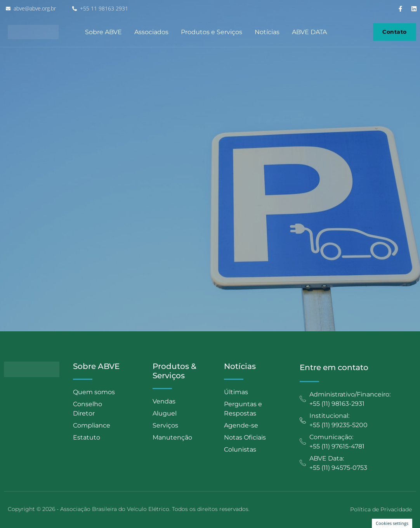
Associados (151, 32)
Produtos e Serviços (212, 32)
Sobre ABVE (103, 32)
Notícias (267, 32)
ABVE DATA (309, 32)
